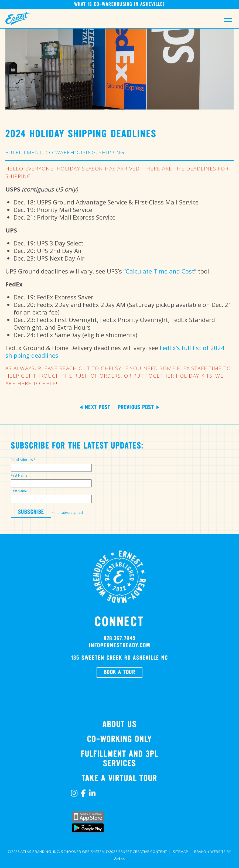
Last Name (19, 491)
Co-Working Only (119, 739)
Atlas (120, 859)
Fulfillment (24, 152)
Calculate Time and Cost (160, 271)
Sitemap (181, 852)
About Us (120, 725)
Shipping (111, 152)
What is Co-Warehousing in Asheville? (120, 4)
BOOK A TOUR (119, 672)
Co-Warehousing (71, 152)
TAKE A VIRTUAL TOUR (119, 779)
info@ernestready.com (120, 646)
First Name (19, 475)
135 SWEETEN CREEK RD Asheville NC (119, 658)
